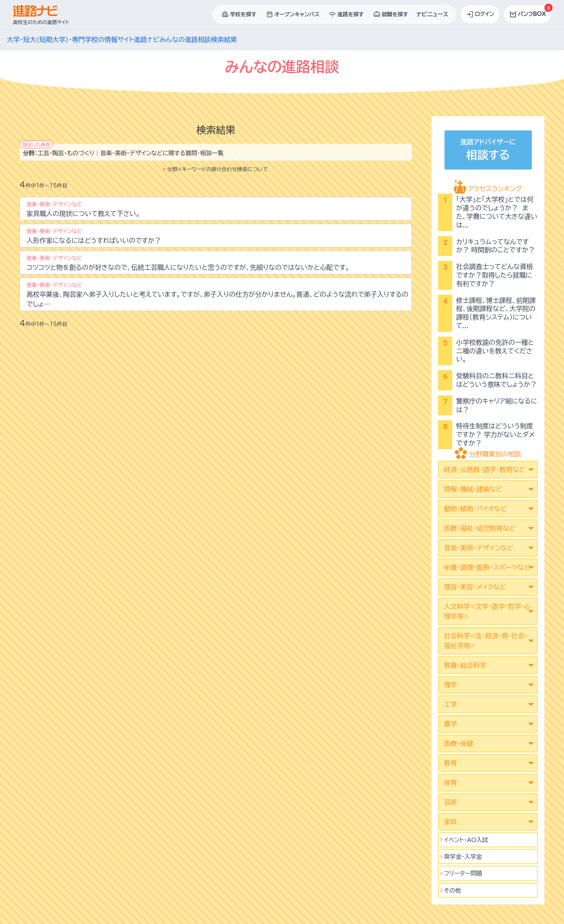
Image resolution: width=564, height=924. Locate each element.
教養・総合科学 (465, 665)
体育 (450, 783)
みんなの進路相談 (185, 40)
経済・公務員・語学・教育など (484, 470)
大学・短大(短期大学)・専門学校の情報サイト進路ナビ (83, 40)
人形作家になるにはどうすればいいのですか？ (94, 236)
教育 (450, 763)
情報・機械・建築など (473, 489)
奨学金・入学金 (463, 857)
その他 (452, 890)
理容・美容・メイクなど (475, 587)
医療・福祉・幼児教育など (479, 528)
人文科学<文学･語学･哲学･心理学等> (487, 611)
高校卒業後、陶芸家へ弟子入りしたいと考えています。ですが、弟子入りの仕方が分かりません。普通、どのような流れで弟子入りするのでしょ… (218, 295)
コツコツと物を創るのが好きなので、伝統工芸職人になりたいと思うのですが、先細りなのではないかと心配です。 (188, 263)
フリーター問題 (463, 873)
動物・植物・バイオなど (475, 509)
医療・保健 (458, 743)
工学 (450, 704)
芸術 (450, 802)
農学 (450, 724)
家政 (450, 822)
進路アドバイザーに (488, 151)
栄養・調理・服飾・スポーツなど (487, 567)
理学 (450, 685)
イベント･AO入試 (466, 840)
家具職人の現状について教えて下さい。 (83, 209)
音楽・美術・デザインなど (478, 548)
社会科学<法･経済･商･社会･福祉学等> (485, 641)
